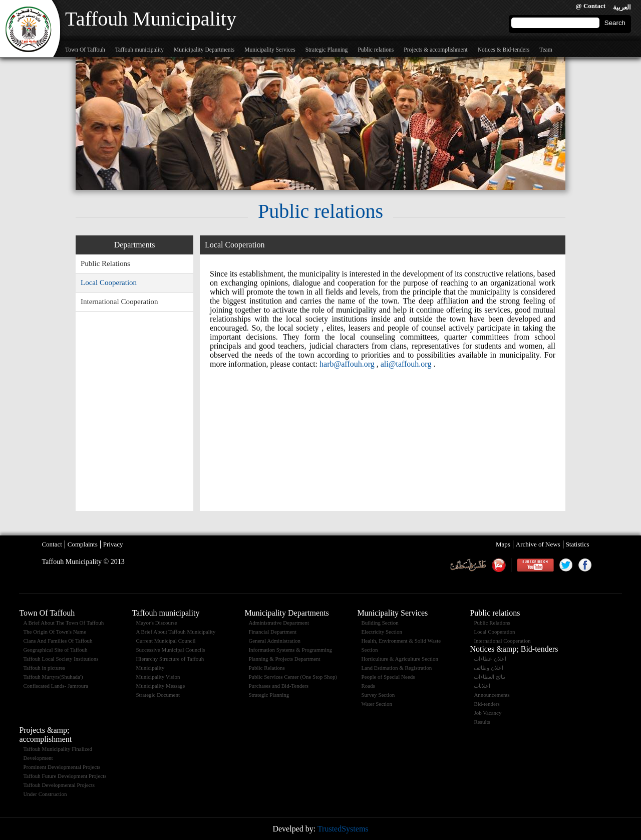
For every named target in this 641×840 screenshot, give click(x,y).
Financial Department (272, 632)
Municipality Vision (158, 677)
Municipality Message (160, 686)
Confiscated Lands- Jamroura (56, 686)
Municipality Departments (204, 50)
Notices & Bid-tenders (504, 50)
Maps (503, 544)
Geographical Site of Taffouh (55, 650)
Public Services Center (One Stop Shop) (293, 677)
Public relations (376, 50)
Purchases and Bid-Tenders (278, 686)
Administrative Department (279, 623)
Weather (468, 565)
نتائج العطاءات (490, 677)
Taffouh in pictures (44, 668)
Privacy (113, 544)
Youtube (535, 565)
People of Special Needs (388, 677)
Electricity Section (382, 632)
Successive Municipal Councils (170, 650)
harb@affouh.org (347, 364)
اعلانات (482, 686)
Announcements (492, 695)
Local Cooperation (109, 283)
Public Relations (105, 263)
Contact (52, 544)
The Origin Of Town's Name (55, 632)
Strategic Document (158, 695)
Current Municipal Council (166, 641)
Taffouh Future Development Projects (65, 776)
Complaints (83, 544)
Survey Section (378, 695)
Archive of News (538, 544)
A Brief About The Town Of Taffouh (63, 623)
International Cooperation (119, 302)
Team (546, 50)
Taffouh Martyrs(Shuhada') (53, 677)
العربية (622, 7)
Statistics (578, 544)
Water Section (377, 704)
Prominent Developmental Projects (62, 767)
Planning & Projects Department (284, 659)
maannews (499, 565)
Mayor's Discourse (156, 623)
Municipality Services (270, 50)
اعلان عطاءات (490, 659)
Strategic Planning (327, 50)
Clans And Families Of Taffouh (58, 641)
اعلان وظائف (489, 668)
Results (482, 722)
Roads (368, 686)
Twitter (566, 565)
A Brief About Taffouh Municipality (176, 632)
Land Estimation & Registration (396, 668)
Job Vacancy (488, 713)
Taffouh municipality (139, 50)
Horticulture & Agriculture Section (400, 659)
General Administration (274, 641)
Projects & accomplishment (435, 50)
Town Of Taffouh (85, 50)
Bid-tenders (487, 704)
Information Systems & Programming (290, 650)
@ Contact (591, 6)
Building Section (380, 623)
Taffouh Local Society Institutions (61, 659)
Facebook (585, 565)
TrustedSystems (343, 829)
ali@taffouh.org (406, 364)
